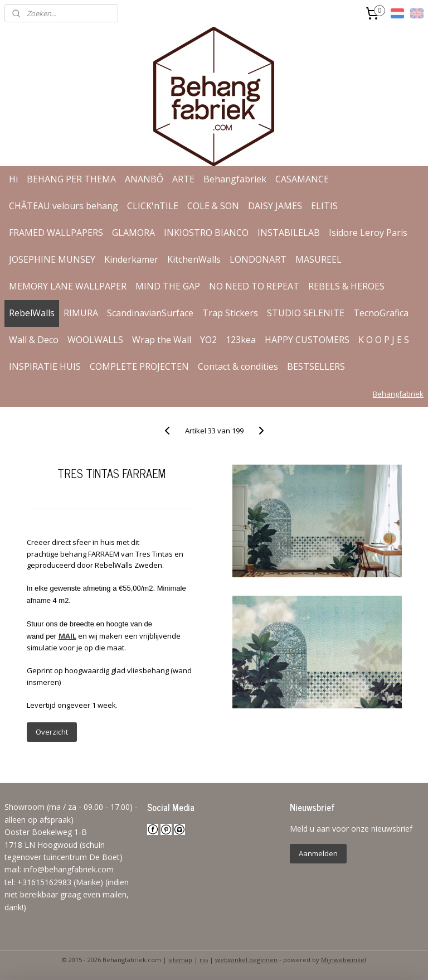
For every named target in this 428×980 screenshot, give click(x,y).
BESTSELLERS (316, 366)
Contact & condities (238, 366)
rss (204, 960)
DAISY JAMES (275, 206)
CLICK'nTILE (153, 206)
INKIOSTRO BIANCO (206, 233)
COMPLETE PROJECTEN (139, 366)
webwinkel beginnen (246, 960)
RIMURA (81, 313)
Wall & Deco (34, 340)
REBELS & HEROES (346, 286)
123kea (241, 340)
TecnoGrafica (381, 313)
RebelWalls (32, 313)
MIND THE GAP (168, 286)
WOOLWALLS (95, 340)
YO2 (208, 340)
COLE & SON (213, 206)
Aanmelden (318, 853)
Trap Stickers (230, 313)
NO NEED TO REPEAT (254, 286)
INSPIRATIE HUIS (45, 366)
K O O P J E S (384, 340)
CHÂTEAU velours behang (64, 206)
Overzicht (52, 732)
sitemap (180, 960)
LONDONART (258, 259)
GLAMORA (133, 233)
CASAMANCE (302, 179)
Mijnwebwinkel (344, 960)
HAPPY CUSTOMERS (307, 340)
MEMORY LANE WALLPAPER (68, 286)
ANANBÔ (144, 179)
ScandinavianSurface (150, 313)
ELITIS (324, 206)
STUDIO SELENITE (306, 313)
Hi (13, 179)
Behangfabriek (235, 179)
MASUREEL (318, 259)
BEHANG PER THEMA (71, 179)
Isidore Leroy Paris (368, 233)
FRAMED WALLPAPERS (56, 233)
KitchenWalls (194, 259)
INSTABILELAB (289, 233)
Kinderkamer (131, 259)
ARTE (183, 179)
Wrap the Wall (162, 340)
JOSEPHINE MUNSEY (52, 259)
